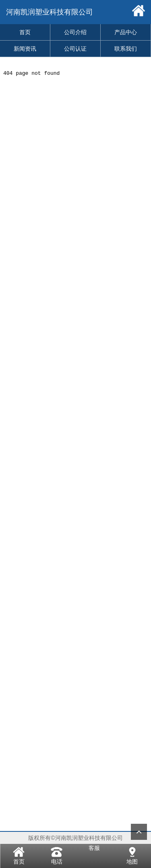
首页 (25, 32)
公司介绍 (75, 32)
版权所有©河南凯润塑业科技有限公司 (75, 838)
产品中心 (126, 32)
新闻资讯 (25, 49)
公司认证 (75, 49)
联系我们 (126, 49)
